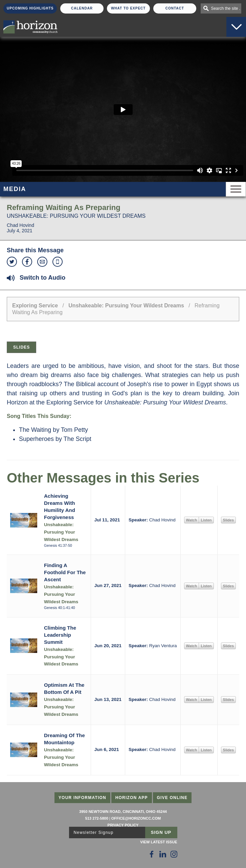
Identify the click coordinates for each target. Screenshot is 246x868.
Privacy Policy (123, 825)
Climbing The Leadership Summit (60, 635)
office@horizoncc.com (136, 818)
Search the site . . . (226, 8)
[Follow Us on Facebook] (152, 854)
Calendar (82, 8)
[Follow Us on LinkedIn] (163, 854)
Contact (175, 8)
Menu (236, 189)
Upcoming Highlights (30, 8)
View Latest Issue (159, 842)
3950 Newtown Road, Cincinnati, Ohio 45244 (123, 812)
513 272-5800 (97, 818)
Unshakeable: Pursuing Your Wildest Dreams (126, 306)
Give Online (172, 798)
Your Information (82, 798)
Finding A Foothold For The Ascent (65, 572)
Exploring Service (35, 306)
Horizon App (132, 798)
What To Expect (128, 8)
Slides (21, 347)
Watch (192, 520)
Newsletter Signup (94, 832)
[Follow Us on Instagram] (174, 854)
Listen (206, 520)
